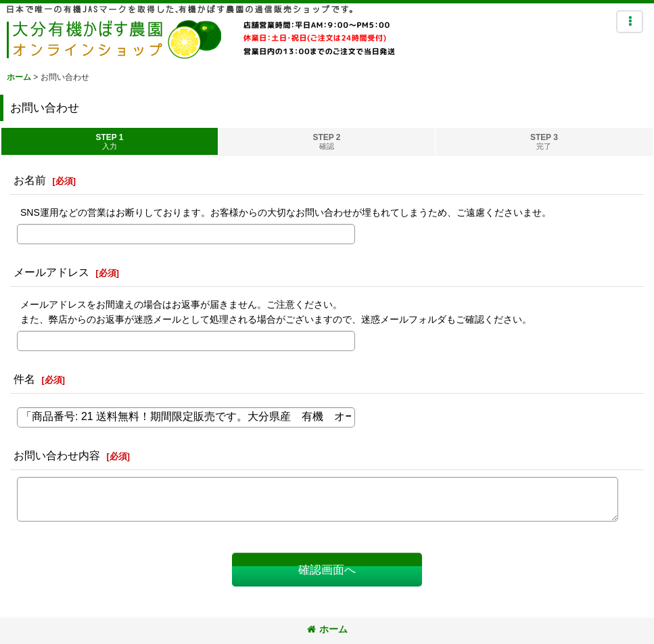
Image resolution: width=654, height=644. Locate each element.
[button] (630, 22)
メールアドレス (51, 272)
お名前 (30, 180)
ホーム (327, 629)
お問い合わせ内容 (57, 455)
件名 (24, 379)
